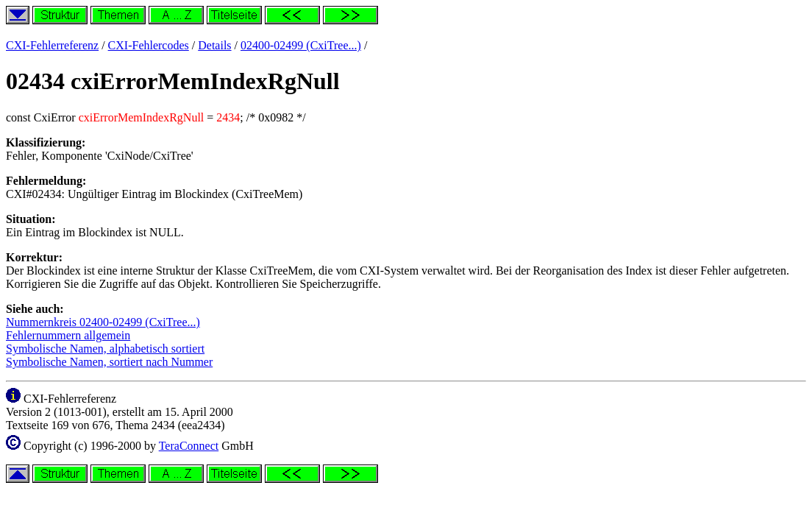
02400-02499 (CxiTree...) (301, 45)
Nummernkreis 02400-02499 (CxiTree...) (103, 322)
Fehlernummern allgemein (68, 335)
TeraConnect (189, 446)
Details (214, 45)
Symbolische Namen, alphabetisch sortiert (105, 349)
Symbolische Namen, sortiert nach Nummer (109, 362)
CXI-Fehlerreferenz (52, 45)
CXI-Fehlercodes (149, 45)
